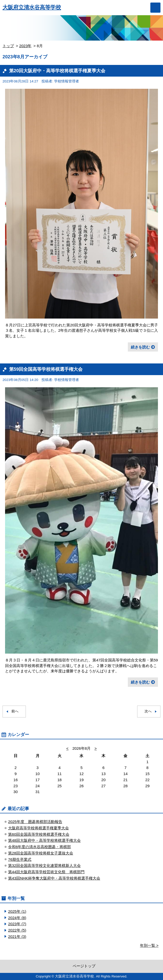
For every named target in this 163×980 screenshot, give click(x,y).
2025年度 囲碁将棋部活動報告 (35, 822)
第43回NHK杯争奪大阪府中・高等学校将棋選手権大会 (54, 878)
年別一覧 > (149, 945)
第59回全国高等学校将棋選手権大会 (46, 369)
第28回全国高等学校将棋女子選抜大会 (41, 853)
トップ (8, 46)
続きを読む (140, 347)
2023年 (25, 46)
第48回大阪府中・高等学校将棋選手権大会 (44, 840)
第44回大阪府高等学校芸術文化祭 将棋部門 (46, 872)
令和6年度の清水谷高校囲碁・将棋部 (39, 847)
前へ (15, 711)
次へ (148, 711)
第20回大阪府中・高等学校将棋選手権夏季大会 (57, 71)
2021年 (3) (17, 937)
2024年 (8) (17, 918)
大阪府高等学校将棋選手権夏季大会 (38, 828)
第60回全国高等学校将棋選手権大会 (39, 834)
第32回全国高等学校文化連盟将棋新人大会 (44, 865)
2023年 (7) (17, 924)
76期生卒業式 (20, 859)
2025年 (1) (17, 911)
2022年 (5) (17, 930)
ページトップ (84, 966)
